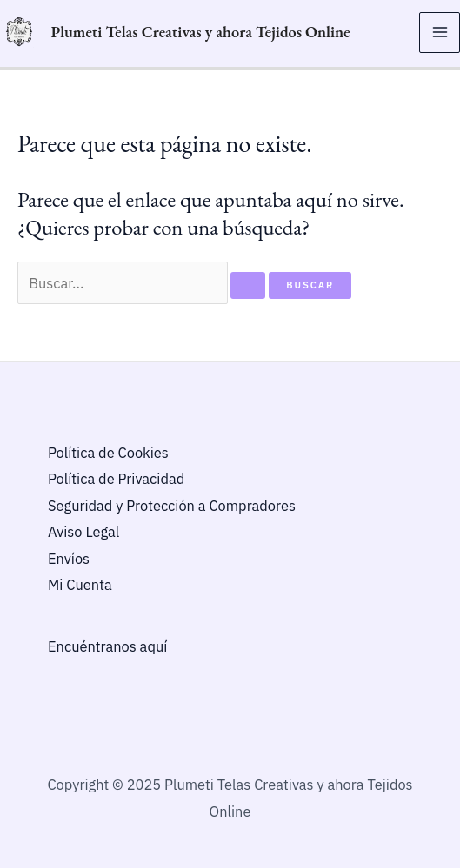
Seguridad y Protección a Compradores (172, 506)
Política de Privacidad (116, 479)
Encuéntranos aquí (107, 646)
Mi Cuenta (80, 585)
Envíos (69, 559)
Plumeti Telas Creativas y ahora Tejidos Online (200, 32)
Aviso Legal (83, 532)
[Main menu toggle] (440, 33)
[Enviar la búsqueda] (248, 285)
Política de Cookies (108, 453)
